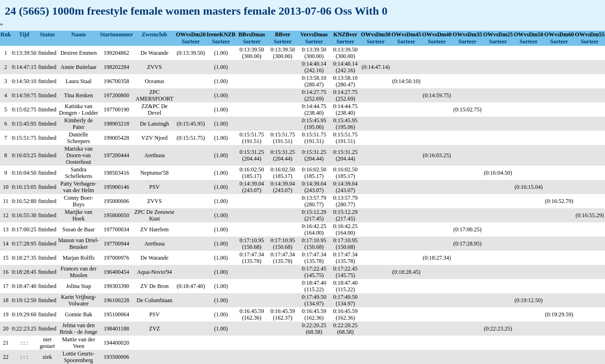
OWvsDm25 (498, 34)
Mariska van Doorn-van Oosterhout (78, 155)
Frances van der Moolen (78, 272)
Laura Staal (79, 81)
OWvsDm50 (529, 34)
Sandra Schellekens (79, 173)
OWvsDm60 (559, 34)
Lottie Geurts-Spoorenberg (78, 357)
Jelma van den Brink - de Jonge (78, 329)
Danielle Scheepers (79, 138)
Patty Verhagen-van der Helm (79, 187)
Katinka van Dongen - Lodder (79, 110)
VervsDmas (314, 34)
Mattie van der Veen (78, 343)
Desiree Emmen (79, 53)
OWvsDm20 (191, 34)
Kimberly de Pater (78, 124)
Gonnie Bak (78, 314)
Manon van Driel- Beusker (78, 244)
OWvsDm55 (590, 34)
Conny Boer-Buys (78, 201)
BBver (283, 34)
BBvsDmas (252, 34)
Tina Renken (79, 95)
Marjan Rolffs (78, 258)
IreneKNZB (221, 34)
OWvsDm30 (376, 34)
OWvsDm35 (468, 34)
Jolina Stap (79, 286)
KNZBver (345, 34)
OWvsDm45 (406, 34)
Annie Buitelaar (78, 67)
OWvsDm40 (437, 34)
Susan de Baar (79, 229)
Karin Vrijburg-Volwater (79, 300)
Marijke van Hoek (78, 215)
